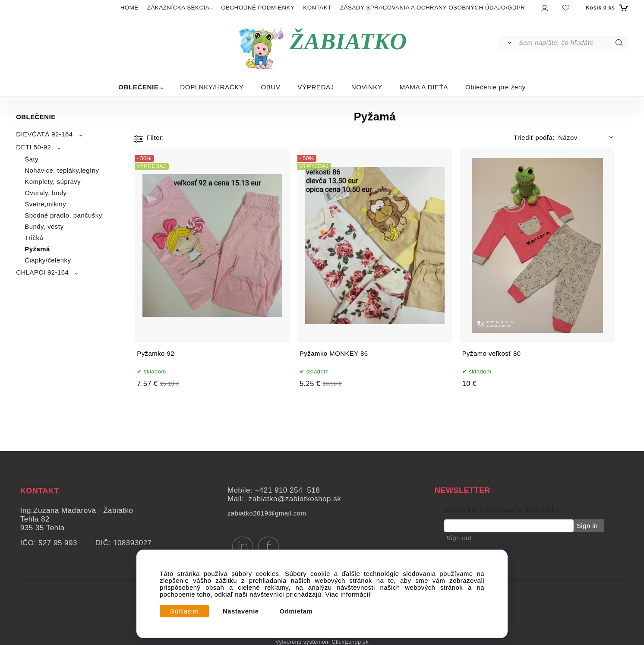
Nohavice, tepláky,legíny (62, 171)
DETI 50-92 (33, 147)
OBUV (270, 87)
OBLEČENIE (138, 87)
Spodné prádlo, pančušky (63, 215)
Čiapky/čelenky (48, 260)
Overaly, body (46, 193)
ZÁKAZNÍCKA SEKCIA (178, 8)
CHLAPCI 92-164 (42, 272)
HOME (129, 8)
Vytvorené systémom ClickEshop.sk (322, 642)
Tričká (34, 238)
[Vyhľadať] (508, 43)
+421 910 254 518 (287, 490)
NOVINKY (367, 87)
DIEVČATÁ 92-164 (44, 134)
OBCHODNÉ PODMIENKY (258, 8)
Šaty (32, 159)
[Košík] (605, 8)
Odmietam (296, 611)
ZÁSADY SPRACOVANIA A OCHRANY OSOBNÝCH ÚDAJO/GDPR (433, 8)
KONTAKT (317, 8)
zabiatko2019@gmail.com (267, 513)
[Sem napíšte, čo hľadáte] (573, 43)
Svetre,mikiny (45, 204)
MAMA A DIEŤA (424, 87)
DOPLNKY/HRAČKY (212, 87)
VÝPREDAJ (316, 87)
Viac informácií (348, 594)
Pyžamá (37, 249)
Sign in (586, 526)
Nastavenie (241, 611)
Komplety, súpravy (53, 182)
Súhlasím (184, 611)
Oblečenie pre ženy (496, 87)
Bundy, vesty (44, 227)
